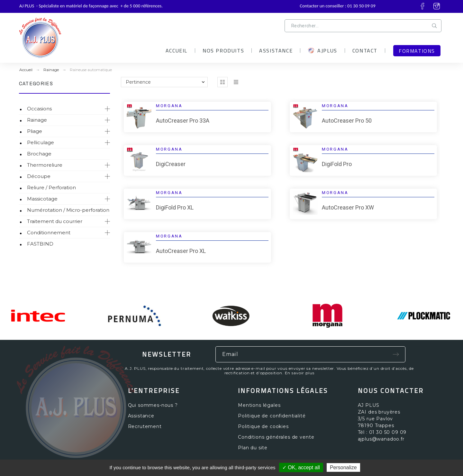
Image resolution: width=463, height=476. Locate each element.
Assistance (141, 416)
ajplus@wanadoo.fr (381, 439)
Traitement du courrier (55, 221)
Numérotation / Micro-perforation (68, 210)
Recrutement (145, 426)
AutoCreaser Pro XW (348, 207)
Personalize (343, 467)
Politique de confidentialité (272, 416)
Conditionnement (49, 233)
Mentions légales (259, 405)
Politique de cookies (263, 426)
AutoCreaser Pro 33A (183, 121)
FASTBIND (40, 244)
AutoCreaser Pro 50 (347, 121)
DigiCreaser (171, 164)
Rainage (37, 120)
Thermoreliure (45, 165)
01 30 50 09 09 (361, 6)
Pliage (35, 131)
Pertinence (138, 82)
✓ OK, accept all (301, 467)
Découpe (39, 176)
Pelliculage (41, 142)
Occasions (39, 109)
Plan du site (253, 448)
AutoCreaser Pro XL (181, 251)
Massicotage (42, 199)
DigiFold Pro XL (175, 207)
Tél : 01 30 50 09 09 (382, 432)
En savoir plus (300, 373)
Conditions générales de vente (276, 437)
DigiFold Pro (337, 164)
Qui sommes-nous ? (153, 405)
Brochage (39, 154)
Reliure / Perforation (51, 187)
